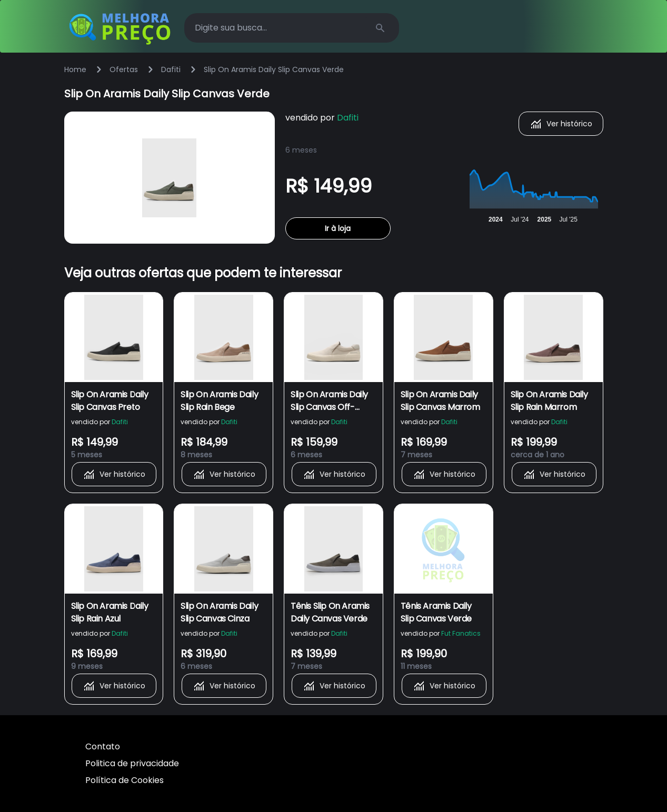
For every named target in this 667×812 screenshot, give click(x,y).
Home (75, 69)
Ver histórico (561, 124)
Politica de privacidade (132, 763)
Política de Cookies (125, 780)
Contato (103, 746)
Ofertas (124, 69)
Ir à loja (338, 228)
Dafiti (171, 69)
